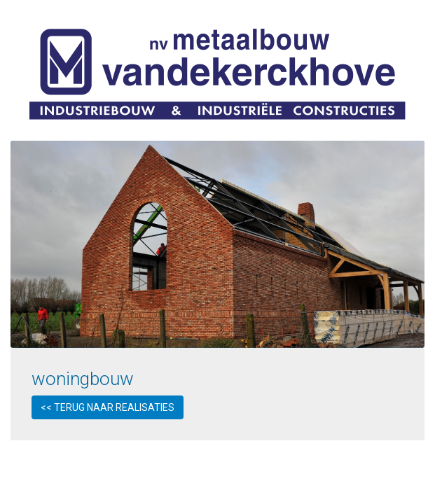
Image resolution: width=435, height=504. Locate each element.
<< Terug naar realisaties (108, 407)
